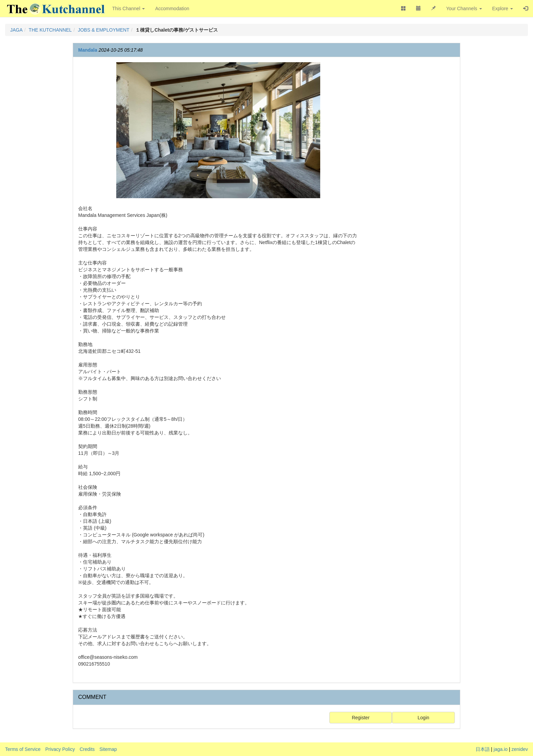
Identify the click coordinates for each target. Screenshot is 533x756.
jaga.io (501, 749)
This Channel (128, 8)
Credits (87, 749)
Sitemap (108, 749)
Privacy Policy (60, 749)
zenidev (520, 749)
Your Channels (464, 8)
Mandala (88, 50)
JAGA (16, 30)
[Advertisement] (412, 164)
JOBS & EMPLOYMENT (104, 30)
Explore (503, 8)
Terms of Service (23, 749)
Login (424, 718)
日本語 (483, 749)
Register (361, 718)
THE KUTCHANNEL (50, 30)
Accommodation (172, 8)
